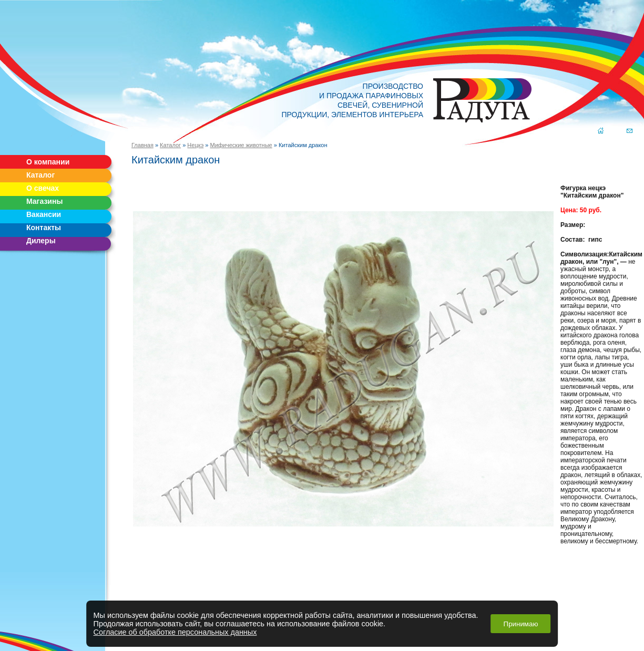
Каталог (40, 175)
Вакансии (44, 214)
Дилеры (41, 241)
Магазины (44, 201)
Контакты (44, 228)
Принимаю (521, 624)
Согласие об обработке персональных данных (175, 632)
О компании (48, 162)
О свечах (43, 188)
